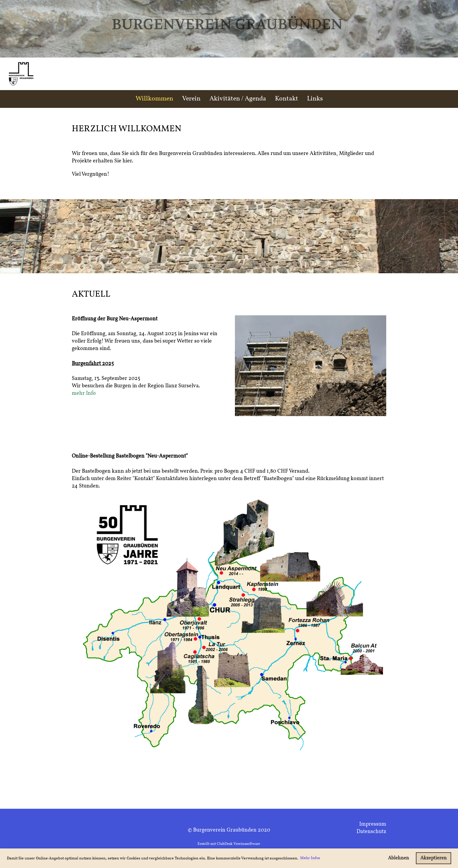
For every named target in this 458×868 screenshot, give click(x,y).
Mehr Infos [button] (310, 858)
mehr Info (84, 393)
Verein (191, 99)
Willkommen (154, 99)
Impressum (373, 824)
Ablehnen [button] (399, 858)
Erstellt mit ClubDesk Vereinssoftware (229, 844)
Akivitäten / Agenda (238, 99)
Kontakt (287, 99)
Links (315, 99)
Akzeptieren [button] (434, 858)
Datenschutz (371, 832)
